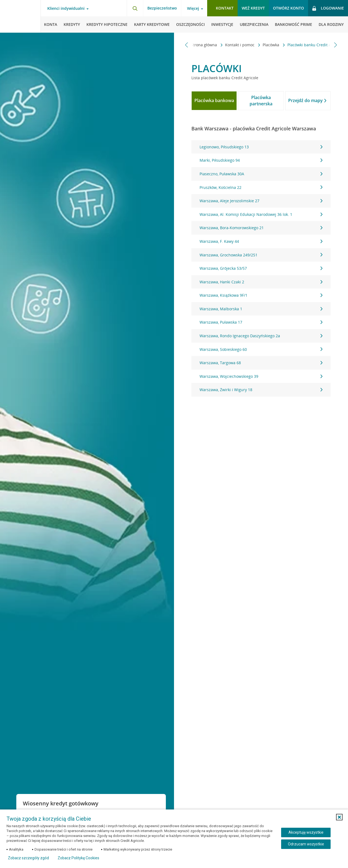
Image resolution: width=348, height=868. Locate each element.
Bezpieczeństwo (162, 8)
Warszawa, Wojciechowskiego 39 (261, 376)
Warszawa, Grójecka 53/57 (261, 268)
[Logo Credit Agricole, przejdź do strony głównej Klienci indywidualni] (20, 16)
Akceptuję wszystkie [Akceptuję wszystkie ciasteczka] (306, 832)
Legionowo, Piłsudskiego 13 (261, 147)
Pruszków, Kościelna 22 (261, 187)
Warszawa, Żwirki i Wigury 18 (261, 390)
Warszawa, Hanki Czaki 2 (261, 282)
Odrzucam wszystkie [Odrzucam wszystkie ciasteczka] (306, 844)
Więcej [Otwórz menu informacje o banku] (193, 8)
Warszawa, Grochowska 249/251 (261, 255)
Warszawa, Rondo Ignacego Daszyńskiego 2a (261, 336)
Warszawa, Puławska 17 (261, 322)
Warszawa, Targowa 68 (261, 363)
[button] (339, 817)
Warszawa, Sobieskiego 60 (261, 349)
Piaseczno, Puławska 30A (261, 174)
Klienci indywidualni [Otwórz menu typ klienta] (66, 8)
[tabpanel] (261, 268)
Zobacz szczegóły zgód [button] (28, 858)
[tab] (214, 101)
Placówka (259, 45)
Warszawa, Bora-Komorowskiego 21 (261, 228)
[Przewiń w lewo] (187, 45)
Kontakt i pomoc (228, 45)
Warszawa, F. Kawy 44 (261, 241)
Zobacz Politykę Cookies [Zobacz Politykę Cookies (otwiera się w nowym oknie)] (78, 858)
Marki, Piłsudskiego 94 (261, 160)
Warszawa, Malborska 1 (261, 309)
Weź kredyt (253, 8)
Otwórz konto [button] (288, 8)
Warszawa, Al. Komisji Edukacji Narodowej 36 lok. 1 (261, 214)
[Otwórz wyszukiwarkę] (135, 8)
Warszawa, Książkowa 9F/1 (261, 295)
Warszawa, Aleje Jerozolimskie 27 (261, 201)
